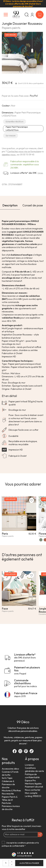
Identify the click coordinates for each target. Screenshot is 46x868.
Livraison (29, 765)
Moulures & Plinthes (11, 791)
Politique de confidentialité (32, 776)
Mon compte (31, 793)
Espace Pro (30, 780)
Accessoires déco (10, 769)
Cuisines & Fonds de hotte (10, 773)
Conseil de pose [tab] (33, 205)
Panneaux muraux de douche (11, 808)
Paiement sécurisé (34, 787)
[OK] (40, 835)
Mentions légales (33, 784)
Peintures (6, 803)
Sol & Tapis (7, 778)
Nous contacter (33, 790)
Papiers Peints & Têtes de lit (10, 798)
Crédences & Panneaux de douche (8, 784)
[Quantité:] (6, 863)
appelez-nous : (9, 155)
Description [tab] (10, 205)
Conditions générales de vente (34, 770)
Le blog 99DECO (33, 796)
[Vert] (41, 540)
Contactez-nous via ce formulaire (24, 151)
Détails (40, 173)
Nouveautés (8, 794)
